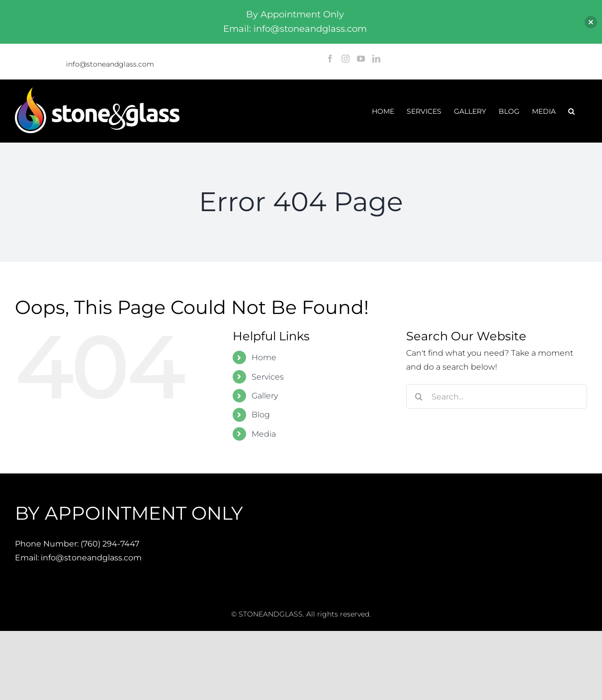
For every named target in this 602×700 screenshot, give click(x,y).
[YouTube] (361, 59)
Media (264, 434)
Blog (261, 415)
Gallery (265, 396)
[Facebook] (330, 59)
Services (268, 377)
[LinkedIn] (376, 59)
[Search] (419, 396)
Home (264, 357)
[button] (571, 111)
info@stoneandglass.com (110, 64)
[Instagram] (345, 59)
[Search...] (497, 396)
